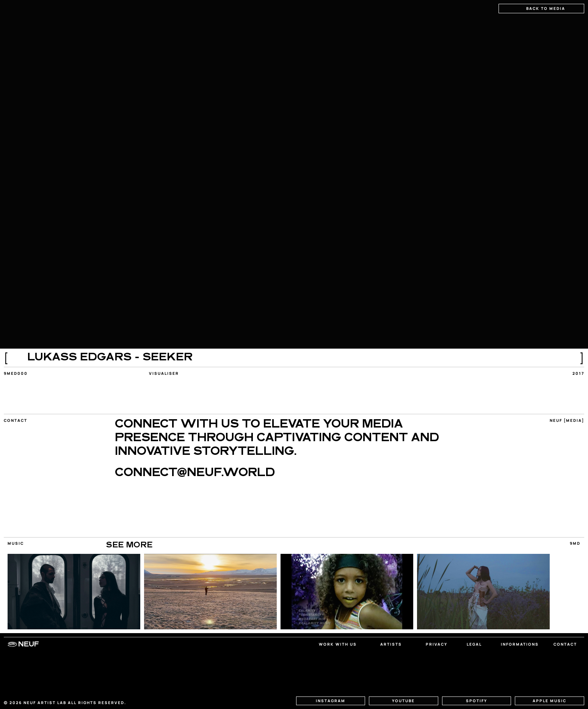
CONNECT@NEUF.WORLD (195, 473)
